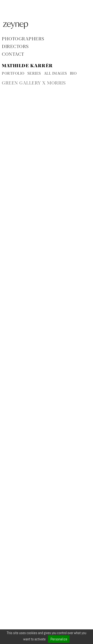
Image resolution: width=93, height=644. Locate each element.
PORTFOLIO (13, 74)
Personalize (59, 639)
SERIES (34, 74)
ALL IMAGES (56, 74)
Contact (13, 54)
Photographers (23, 39)
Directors (15, 47)
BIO (74, 74)
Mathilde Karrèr (27, 66)
